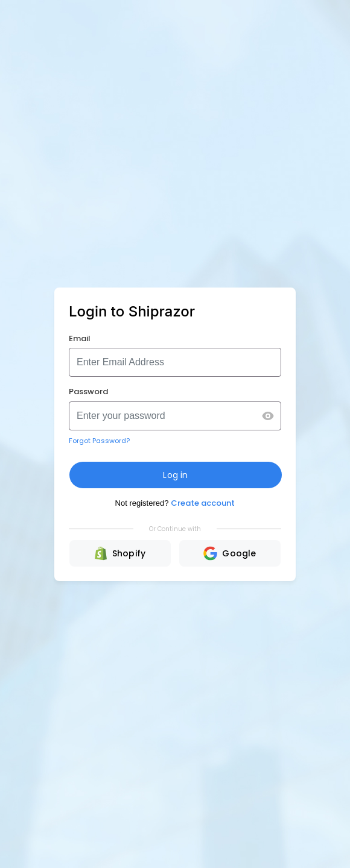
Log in (175, 475)
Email (80, 338)
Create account (203, 503)
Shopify (120, 553)
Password (88, 392)
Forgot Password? (99, 441)
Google (230, 553)
